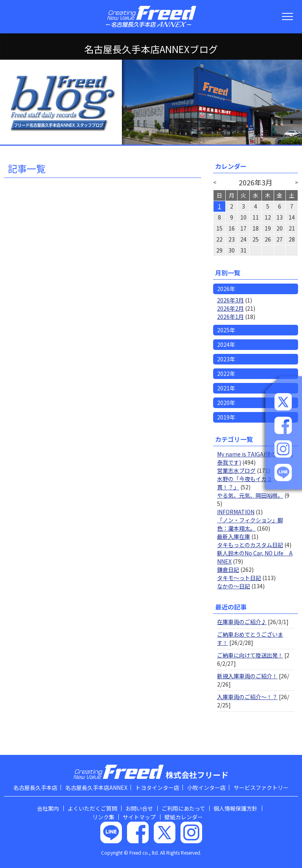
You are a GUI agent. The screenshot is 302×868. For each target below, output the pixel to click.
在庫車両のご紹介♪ (242, 622)
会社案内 (48, 808)
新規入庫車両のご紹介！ (247, 676)
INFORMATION (236, 512)
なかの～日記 (234, 586)
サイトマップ (139, 817)
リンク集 (103, 817)
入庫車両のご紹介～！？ (247, 697)
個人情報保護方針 (236, 808)
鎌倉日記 (228, 570)
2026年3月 (230, 300)
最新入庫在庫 (234, 537)
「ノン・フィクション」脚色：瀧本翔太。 (250, 524)
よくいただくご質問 (92, 808)
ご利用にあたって (183, 808)
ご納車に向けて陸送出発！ (250, 655)
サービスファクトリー (261, 787)
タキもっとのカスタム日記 (250, 545)
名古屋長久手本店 (35, 787)
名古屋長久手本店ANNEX (96, 787)
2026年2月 (230, 308)
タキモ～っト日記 (239, 578)
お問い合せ (139, 808)
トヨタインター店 (157, 787)
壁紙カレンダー (184, 817)
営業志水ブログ (236, 471)
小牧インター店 (206, 787)
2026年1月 (230, 317)
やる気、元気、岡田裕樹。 (250, 495)
